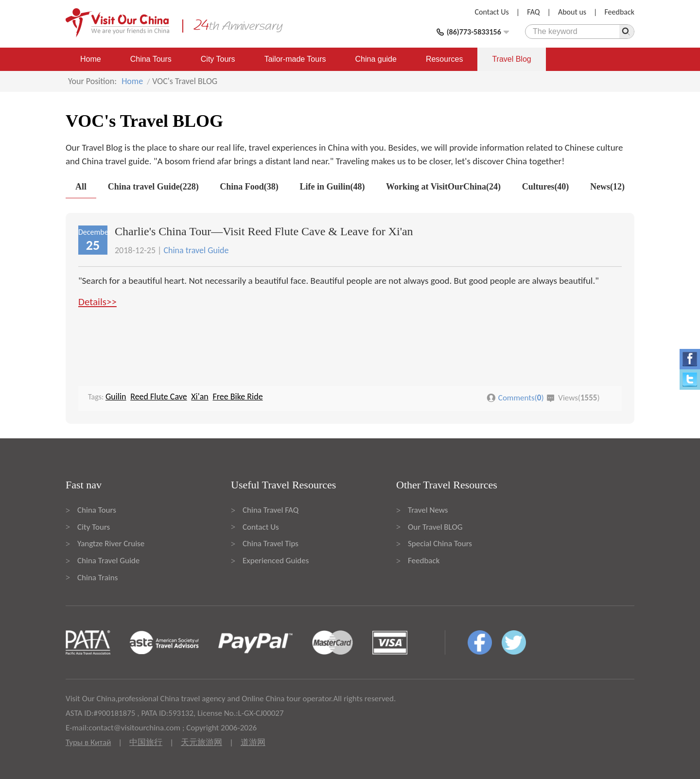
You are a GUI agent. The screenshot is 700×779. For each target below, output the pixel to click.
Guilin (116, 397)
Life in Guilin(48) (332, 187)
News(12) (607, 187)
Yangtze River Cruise (111, 544)
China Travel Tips (271, 544)
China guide (376, 59)
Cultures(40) (546, 187)
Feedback (619, 12)
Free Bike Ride (237, 397)
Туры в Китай (88, 742)
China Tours (151, 59)
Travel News (428, 510)
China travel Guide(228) (153, 187)
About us (572, 12)
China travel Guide (196, 250)
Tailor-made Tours (295, 59)
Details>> (97, 302)
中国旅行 (146, 742)
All (81, 187)
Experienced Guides (276, 561)
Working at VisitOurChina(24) (443, 187)
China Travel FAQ (271, 510)
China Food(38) (249, 187)
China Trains (97, 578)
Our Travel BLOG (435, 527)
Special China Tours (440, 544)
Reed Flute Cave (158, 397)
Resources (444, 59)
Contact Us (492, 12)
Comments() (521, 398)
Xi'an (200, 397)
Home (91, 59)
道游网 (253, 742)
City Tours (218, 59)
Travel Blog (511, 59)
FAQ (533, 12)
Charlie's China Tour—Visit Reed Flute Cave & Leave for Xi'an (264, 231)
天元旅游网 (201, 742)
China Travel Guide (108, 561)
